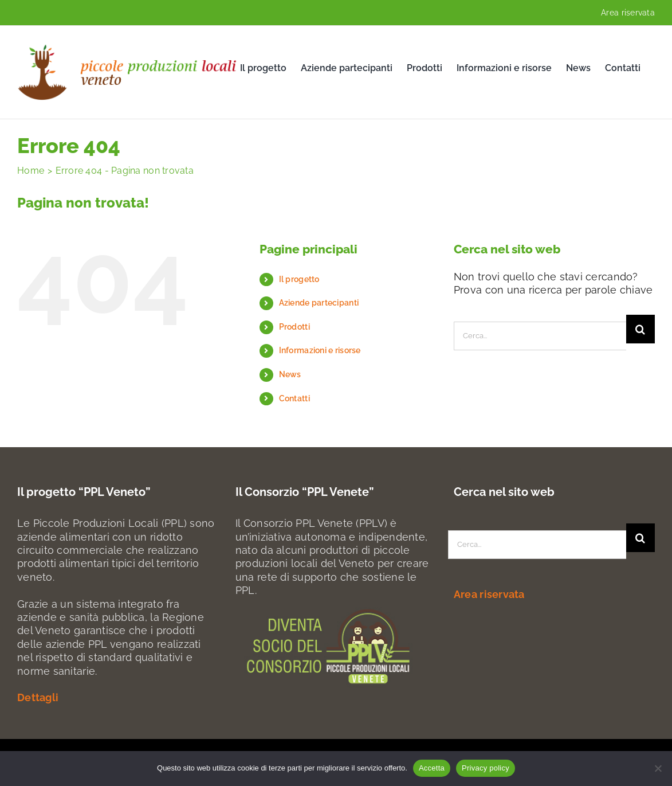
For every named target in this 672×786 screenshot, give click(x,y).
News (290, 374)
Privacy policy (486, 768)
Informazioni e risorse (320, 350)
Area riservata (628, 13)
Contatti (294, 398)
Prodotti (294, 327)
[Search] (640, 329)
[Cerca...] (540, 336)
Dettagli (38, 697)
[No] (658, 768)
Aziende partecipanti (319, 303)
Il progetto (299, 279)
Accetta (432, 768)
